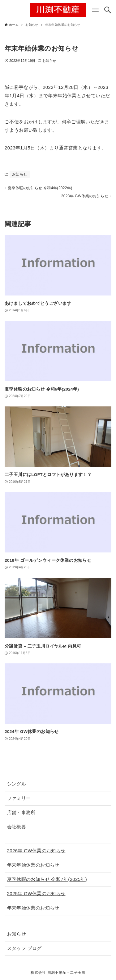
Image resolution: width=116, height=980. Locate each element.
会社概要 (17, 827)
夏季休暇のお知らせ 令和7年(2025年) (47, 879)
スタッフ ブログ (24, 948)
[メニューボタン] (95, 10)
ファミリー (19, 798)
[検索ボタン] (108, 10)
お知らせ (49, 61)
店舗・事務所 (21, 812)
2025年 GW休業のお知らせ (36, 893)
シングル (17, 784)
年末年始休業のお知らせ (33, 865)
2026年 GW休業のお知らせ (36, 851)
